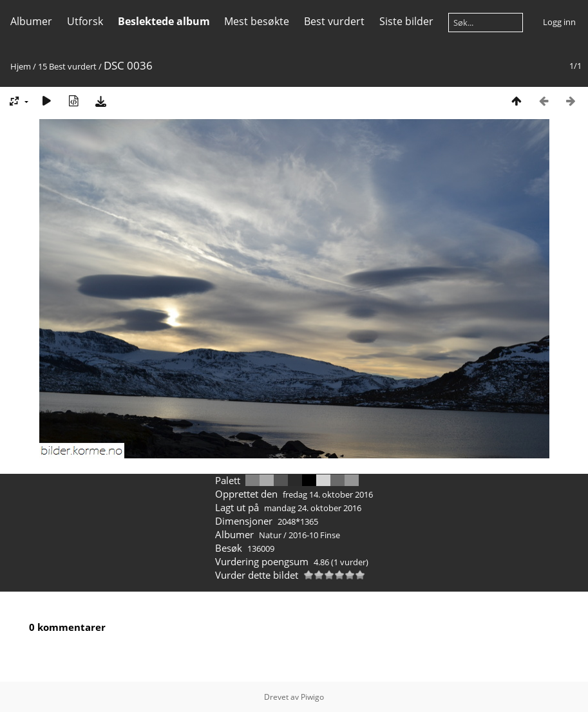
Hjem (21, 66)
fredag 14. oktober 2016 (328, 494)
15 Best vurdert (67, 66)
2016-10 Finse (314, 535)
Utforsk (85, 21)
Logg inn (559, 22)
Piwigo (312, 697)
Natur (270, 535)
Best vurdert (334, 21)
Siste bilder (406, 21)
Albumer (31, 21)
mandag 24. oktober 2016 (313, 508)
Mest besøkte (257, 21)
